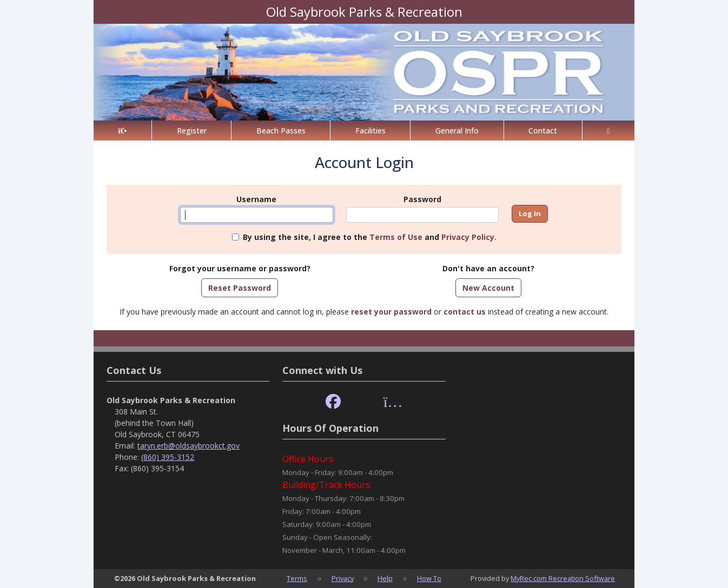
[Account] (608, 131)
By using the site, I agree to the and (370, 237)
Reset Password (240, 288)
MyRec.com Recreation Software (563, 578)
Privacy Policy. (469, 237)
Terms (297, 578)
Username (256, 199)
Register (192, 131)
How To (429, 578)
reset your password (391, 312)
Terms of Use (396, 237)
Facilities (370, 131)
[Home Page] (123, 131)
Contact (543, 131)
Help (385, 578)
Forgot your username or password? (240, 268)
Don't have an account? (488, 268)
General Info (457, 131)
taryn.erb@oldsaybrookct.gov (188, 446)
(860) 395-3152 (168, 457)
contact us (465, 312)
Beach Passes (281, 131)
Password (422, 199)
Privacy (343, 578)
